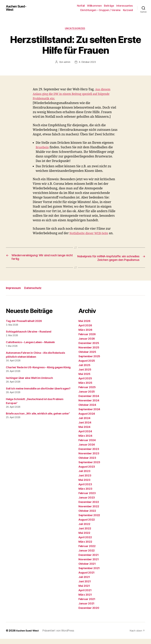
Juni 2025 (85, 375)
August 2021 (86, 578)
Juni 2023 (85, 481)
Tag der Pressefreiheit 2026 (24, 326)
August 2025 (87, 366)
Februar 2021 (87, 604)
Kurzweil (128, 10)
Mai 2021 (84, 591)
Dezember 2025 (89, 348)
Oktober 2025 (87, 357)
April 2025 (85, 384)
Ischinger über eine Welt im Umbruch (29, 383)
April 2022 (85, 542)
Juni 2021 (85, 587)
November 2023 (89, 459)
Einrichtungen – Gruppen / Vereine (100, 10)
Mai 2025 (84, 379)
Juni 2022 (85, 534)
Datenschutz (35, 293)
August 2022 (87, 525)
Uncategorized (75, 29)
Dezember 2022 (89, 507)
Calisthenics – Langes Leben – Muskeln (30, 347)
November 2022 (89, 512)
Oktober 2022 (87, 516)
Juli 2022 (84, 529)
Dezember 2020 (89, 613)
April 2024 (85, 436)
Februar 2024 (87, 445)
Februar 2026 (87, 339)
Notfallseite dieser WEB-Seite (91, 234)
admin (67, 63)
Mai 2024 (84, 432)
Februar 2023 (87, 498)
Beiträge (109, 6)
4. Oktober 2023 (87, 63)
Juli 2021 (84, 582)
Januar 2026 (87, 344)
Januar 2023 (87, 503)
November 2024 (89, 406)
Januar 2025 (87, 397)
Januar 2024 (87, 450)
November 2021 (89, 564)
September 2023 (89, 467)
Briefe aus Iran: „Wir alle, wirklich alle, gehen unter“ (38, 419)
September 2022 (89, 520)
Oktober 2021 (87, 569)
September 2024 (89, 414)
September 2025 (89, 361)
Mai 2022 (84, 538)
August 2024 (87, 419)
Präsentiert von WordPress (60, 636)
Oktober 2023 (87, 463)
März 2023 (85, 494)
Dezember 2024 (89, 401)
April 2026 (85, 331)
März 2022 (85, 547)
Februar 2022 (87, 551)
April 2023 (85, 489)
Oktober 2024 (87, 410)
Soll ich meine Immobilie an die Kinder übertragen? (38, 394)
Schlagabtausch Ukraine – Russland (29, 337)
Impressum (14, 293)
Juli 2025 (84, 370)
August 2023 (87, 472)
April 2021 (85, 595)
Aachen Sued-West (17, 8)
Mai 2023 (84, 485)
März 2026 (85, 335)
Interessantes (125, 6)
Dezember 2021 (89, 560)
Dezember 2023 (89, 454)
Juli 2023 (84, 476)
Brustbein (43, 148)
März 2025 (85, 388)
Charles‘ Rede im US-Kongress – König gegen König (38, 372)
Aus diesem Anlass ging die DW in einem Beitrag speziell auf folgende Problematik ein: (75, 95)
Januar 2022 (87, 556)
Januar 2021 (86, 609)
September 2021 (89, 573)
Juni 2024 (85, 428)
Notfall (81, 6)
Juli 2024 (84, 423)
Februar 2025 (87, 392)
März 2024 (85, 441)
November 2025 (89, 353)
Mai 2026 (84, 326)
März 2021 (85, 600)
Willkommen (94, 6)
